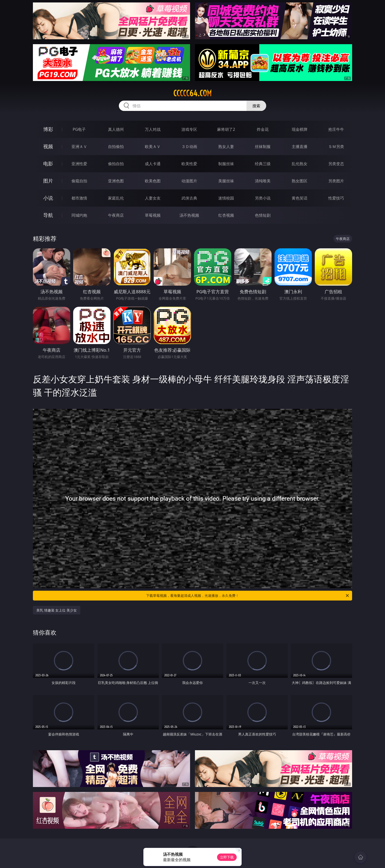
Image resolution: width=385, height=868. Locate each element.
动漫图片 (189, 181)
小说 (48, 198)
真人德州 (116, 129)
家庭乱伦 (116, 198)
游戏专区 (189, 129)
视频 (48, 146)
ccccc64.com (192, 93)
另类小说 (263, 198)
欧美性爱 (189, 164)
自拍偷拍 (116, 147)
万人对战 (153, 129)
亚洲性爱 (79, 164)
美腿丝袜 (226, 181)
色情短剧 (263, 215)
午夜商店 (116, 215)
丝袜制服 (263, 147)
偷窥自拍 (79, 181)
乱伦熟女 (300, 164)
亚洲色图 (116, 181)
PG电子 (79, 129)
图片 (48, 181)
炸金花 (263, 129)
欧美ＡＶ (153, 147)
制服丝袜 (226, 164)
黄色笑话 (300, 198)
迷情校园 (226, 198)
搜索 (256, 106)
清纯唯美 (263, 181)
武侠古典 (189, 198)
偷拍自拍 (116, 164)
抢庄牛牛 (336, 129)
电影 (48, 164)
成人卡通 (153, 164)
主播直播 (300, 147)
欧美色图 (153, 181)
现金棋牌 (300, 129)
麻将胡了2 (226, 129)
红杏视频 (226, 215)
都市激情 (79, 198)
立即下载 (227, 857)
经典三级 (263, 164)
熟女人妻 (226, 147)
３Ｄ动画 (189, 147)
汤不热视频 (189, 215)
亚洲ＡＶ (79, 147)
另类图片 (336, 181)
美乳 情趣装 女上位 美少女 (57, 610)
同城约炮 (79, 215)
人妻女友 (153, 198)
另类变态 (336, 164)
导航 (48, 215)
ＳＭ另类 (336, 147)
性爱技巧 (336, 198)
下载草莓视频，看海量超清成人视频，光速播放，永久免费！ (248, 596)
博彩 (48, 129)
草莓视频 (153, 215)
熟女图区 (300, 181)
